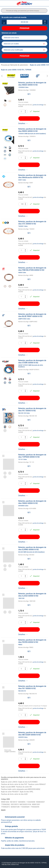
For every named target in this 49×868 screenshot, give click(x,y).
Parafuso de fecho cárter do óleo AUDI (14, 794)
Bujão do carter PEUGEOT (10, 792)
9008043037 (40, 802)
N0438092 (22, 802)
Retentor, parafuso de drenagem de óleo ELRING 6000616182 (33, 550)
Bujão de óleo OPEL (27, 792)
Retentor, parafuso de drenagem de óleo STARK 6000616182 (33, 364)
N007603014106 (25, 804)
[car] (24, 50)
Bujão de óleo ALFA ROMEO (28, 782)
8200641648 (15, 807)
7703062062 (5, 804)
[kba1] (24, 22)
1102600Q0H (25, 807)
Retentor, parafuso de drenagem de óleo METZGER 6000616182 (33, 735)
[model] (24, 44)
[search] (24, 11)
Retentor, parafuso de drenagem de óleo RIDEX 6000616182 (33, 85)
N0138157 (14, 802)
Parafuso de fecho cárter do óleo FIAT (14, 784)
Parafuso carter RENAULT (37, 784)
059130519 (15, 804)
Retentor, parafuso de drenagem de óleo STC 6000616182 (33, 224)
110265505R (31, 802)
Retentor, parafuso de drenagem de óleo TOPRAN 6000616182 (33, 457)
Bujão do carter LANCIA (9, 782)
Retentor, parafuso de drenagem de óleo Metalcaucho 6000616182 (33, 178)
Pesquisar (24, 28)
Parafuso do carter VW (24, 787)
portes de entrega (38, 105)
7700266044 (35, 807)
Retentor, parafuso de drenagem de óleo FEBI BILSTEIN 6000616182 (33, 270)
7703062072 (5, 807)
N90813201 (36, 804)
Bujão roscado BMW (8, 787)
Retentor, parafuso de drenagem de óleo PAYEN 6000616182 (33, 642)
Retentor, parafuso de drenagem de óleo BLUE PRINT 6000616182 (33, 316)
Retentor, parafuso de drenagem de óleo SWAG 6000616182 (33, 503)
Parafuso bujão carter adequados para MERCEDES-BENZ (21, 789)
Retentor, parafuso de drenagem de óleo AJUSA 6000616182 (33, 596)
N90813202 (5, 802)
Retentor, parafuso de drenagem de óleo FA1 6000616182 (33, 411)
